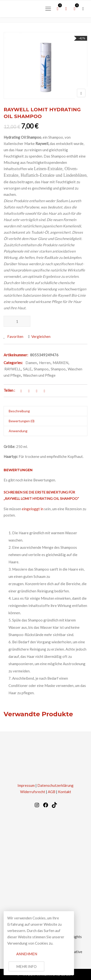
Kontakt (65, 792)
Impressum (26, 785)
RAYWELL (13, 369)
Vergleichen (41, 336)
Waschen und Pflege (39, 375)
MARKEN (60, 363)
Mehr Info (26, 966)
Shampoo (41, 369)
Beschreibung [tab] (19, 411)
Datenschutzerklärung (55, 785)
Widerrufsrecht (33, 792)
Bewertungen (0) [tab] (22, 421)
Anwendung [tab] (18, 431)
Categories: (13, 363)
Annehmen (27, 954)
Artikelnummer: (16, 355)
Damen (31, 363)
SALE (27, 369)
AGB (52, 792)
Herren (45, 363)
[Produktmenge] (17, 321)
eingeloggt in (33, 509)
